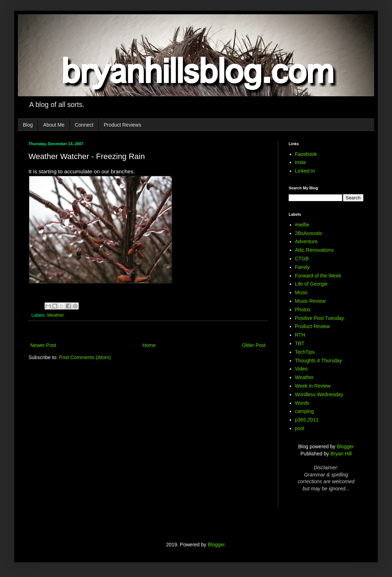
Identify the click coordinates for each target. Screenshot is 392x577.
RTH (300, 335)
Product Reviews (122, 125)
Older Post (254, 345)
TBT (300, 343)
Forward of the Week (318, 276)
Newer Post (43, 345)
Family (302, 267)
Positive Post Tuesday (320, 318)
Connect (84, 125)
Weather (55, 315)
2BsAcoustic (309, 233)
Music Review (310, 301)
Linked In (305, 171)
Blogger (345, 446)
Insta (300, 162)
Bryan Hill (341, 454)
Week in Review (313, 386)
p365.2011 (307, 420)
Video (301, 369)
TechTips (305, 352)
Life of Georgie (311, 284)
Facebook (306, 154)
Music (302, 292)
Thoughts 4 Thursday (319, 361)
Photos (303, 310)
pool (300, 428)
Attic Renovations (314, 250)
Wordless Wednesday (319, 394)
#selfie (302, 225)
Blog (28, 125)
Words (302, 403)
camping (305, 411)
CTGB (302, 259)
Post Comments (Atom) (85, 357)
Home (149, 345)
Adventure (306, 241)
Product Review (313, 326)
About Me (54, 125)
